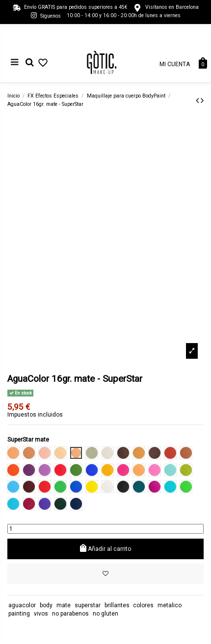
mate (64, 605)
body (46, 605)
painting (19, 614)
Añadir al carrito (105, 548)
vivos (41, 614)
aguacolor (22, 605)
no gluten (105, 614)
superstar (88, 605)
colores (143, 605)
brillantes (117, 605)
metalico (170, 605)
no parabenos (70, 614)
